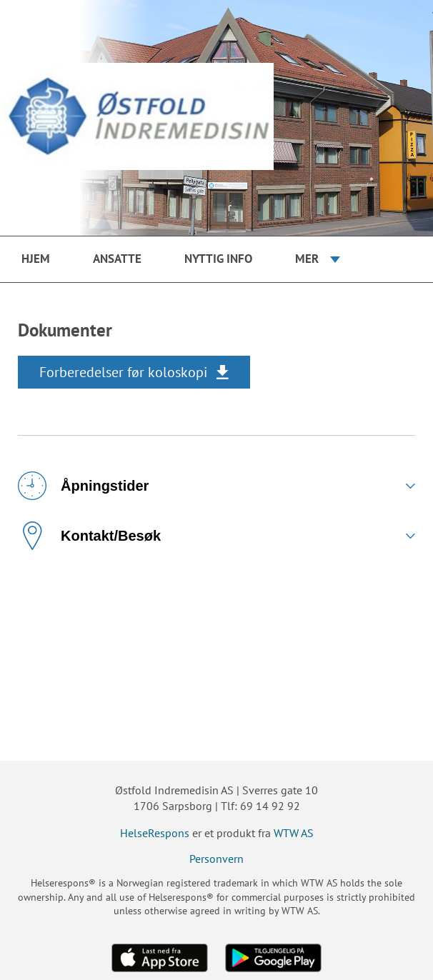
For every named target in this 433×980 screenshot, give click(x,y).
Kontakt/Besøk (89, 536)
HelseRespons (155, 833)
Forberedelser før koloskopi (123, 372)
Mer (307, 259)
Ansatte (117, 259)
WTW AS (294, 833)
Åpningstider (83, 486)
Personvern (216, 859)
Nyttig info (218, 259)
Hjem (36, 259)
